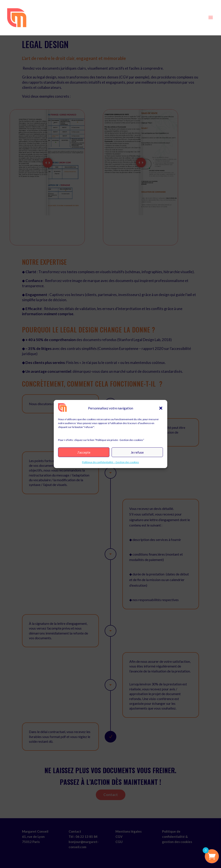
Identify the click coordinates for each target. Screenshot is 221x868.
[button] (161, 408)
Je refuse (137, 452)
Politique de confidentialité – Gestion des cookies (110, 462)
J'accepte (84, 452)
